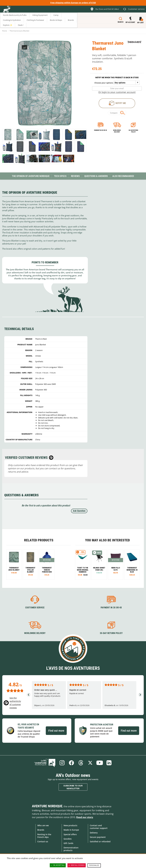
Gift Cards (68, 843)
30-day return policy (133, 131)
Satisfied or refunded (100, 841)
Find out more (56, 731)
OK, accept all (58, 865)
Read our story (85, 817)
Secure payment (98, 837)
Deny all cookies (77, 865)
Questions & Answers (96, 176)
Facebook (71, 763)
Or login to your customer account (117, 92)
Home (5, 31)
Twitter (90, 763)
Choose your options (104, 83)
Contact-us (43, 841)
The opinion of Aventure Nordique (31, 176)
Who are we (43, 825)
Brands (41, 830)
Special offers (70, 834)
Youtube (100, 763)
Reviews (75, 176)
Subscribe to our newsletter (73, 787)
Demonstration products (71, 849)
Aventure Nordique (47, 806)
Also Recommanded (123, 176)
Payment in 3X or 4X (111, 608)
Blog (45, 763)
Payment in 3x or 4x (101, 130)
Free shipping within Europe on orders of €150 (73, 3)
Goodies (68, 839)
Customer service (35, 608)
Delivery (94, 833)
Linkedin (109, 763)
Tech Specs (60, 176)
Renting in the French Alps (44, 836)
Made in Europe (71, 830)
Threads (81, 763)
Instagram (62, 763)
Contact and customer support (99, 827)
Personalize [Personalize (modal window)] (94, 865)
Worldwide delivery (117, 131)
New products (70, 825)
